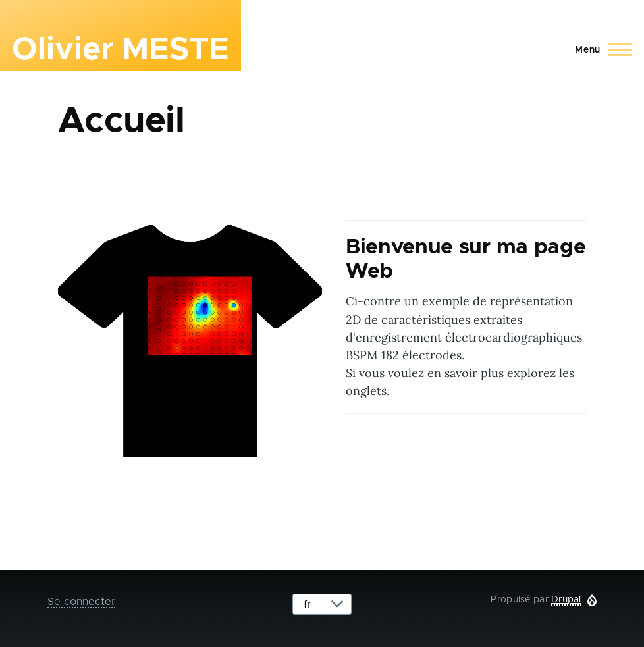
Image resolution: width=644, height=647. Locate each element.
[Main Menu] (600, 50)
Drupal (566, 600)
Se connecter (81, 602)
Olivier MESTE (121, 50)
